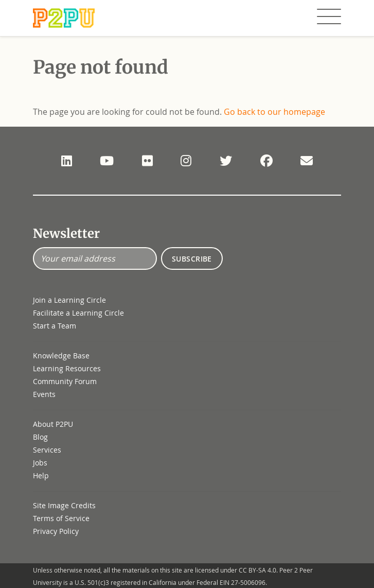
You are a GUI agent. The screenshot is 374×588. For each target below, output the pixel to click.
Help (41, 475)
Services (47, 450)
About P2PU (53, 424)
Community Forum (65, 381)
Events (44, 394)
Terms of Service (61, 518)
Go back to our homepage (274, 112)
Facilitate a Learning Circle (78, 313)
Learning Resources (67, 368)
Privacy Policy (56, 531)
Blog (40, 437)
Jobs (40, 463)
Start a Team (55, 326)
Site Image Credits (64, 505)
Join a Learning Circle (69, 300)
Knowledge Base (61, 356)
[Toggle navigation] (329, 17)
